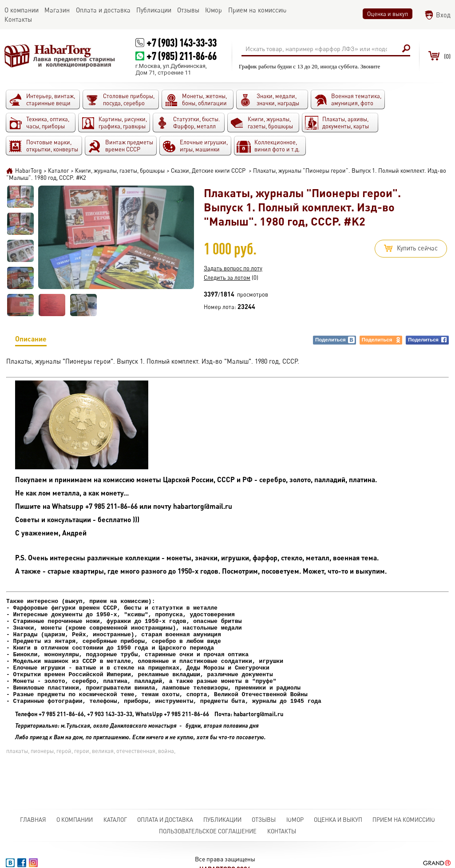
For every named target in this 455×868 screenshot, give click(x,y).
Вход (443, 15)
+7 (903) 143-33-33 (182, 42)
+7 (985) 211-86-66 (182, 56)
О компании (75, 820)
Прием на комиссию (404, 820)
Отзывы (264, 820)
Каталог (115, 820)
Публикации (222, 820)
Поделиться (335, 340)
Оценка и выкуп (388, 14)
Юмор (295, 820)
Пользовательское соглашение (208, 831)
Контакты (282, 831)
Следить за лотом (227, 277)
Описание (31, 340)
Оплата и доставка (165, 820)
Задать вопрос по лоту (233, 268)
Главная (33, 820)
